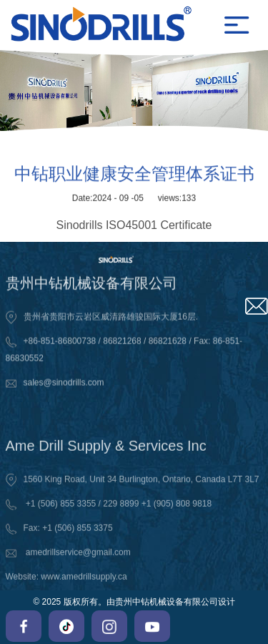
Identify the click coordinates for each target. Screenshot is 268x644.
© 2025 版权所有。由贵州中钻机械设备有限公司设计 (134, 602)
